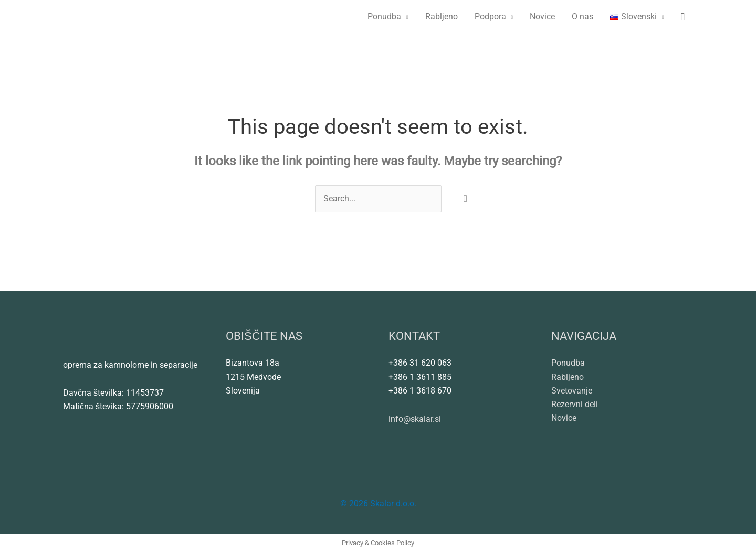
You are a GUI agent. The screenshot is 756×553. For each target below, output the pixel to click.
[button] (682, 17)
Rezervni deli (575, 405)
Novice (542, 17)
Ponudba (384, 17)
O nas (582, 17)
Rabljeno (442, 17)
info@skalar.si (415, 419)
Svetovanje (572, 391)
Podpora (490, 17)
